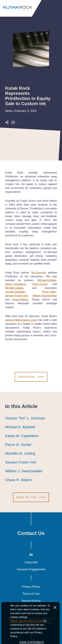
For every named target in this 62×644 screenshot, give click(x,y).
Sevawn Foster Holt (16, 296)
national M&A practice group (21, 320)
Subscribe (31, 562)
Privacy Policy (31, 587)
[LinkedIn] (31, 555)
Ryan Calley (49, 292)
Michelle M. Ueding (20, 454)
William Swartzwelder (45, 296)
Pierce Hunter (40, 284)
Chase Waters (20, 299)
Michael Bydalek (47, 280)
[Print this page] (13, 123)
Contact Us (31, 533)
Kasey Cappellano (16, 284)
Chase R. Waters (19, 480)
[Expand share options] (7, 123)
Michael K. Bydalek (20, 427)
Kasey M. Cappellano (22, 436)
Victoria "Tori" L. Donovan (25, 418)
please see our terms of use (26, 636)
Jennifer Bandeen (15, 292)
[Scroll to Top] (31, 497)
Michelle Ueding (14, 288)
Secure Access (31, 601)
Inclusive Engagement (31, 569)
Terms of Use (31, 594)
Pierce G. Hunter (18, 445)
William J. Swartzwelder (24, 471)
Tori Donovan (39, 273)
